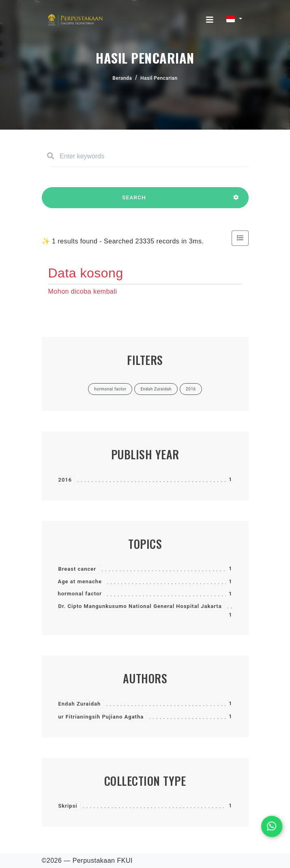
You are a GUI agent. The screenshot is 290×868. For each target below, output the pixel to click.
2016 (65, 480)
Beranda (122, 78)
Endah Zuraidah (80, 704)
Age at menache (80, 581)
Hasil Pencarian (159, 78)
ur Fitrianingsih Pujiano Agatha (101, 717)
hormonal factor (80, 594)
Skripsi (68, 806)
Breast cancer (77, 569)
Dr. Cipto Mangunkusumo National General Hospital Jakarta (140, 606)
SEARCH (134, 201)
